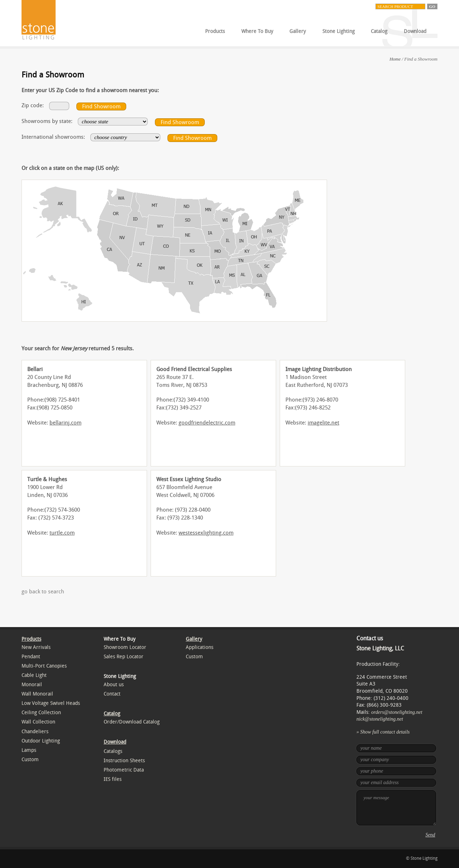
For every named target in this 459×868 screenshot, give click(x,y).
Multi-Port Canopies (44, 666)
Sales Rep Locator (124, 657)
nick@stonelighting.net (380, 719)
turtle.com (62, 533)
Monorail (32, 685)
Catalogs (113, 751)
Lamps (29, 750)
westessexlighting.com (206, 533)
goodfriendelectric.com (207, 423)
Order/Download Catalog (132, 722)
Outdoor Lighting (41, 741)
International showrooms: (53, 137)
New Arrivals (36, 647)
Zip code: (33, 105)
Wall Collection (38, 722)
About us (114, 685)
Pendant (31, 657)
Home (395, 59)
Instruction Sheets (124, 761)
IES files (113, 779)
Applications (200, 647)
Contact (112, 694)
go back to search (43, 592)
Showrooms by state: (47, 121)
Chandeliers (35, 732)
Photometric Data (124, 770)
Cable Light (34, 675)
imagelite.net (323, 423)
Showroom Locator (125, 647)
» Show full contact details (383, 732)
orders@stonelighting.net (397, 712)
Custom (30, 760)
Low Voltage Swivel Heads (51, 703)
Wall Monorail (37, 694)
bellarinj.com (65, 423)
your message (396, 808)
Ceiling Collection (41, 713)
